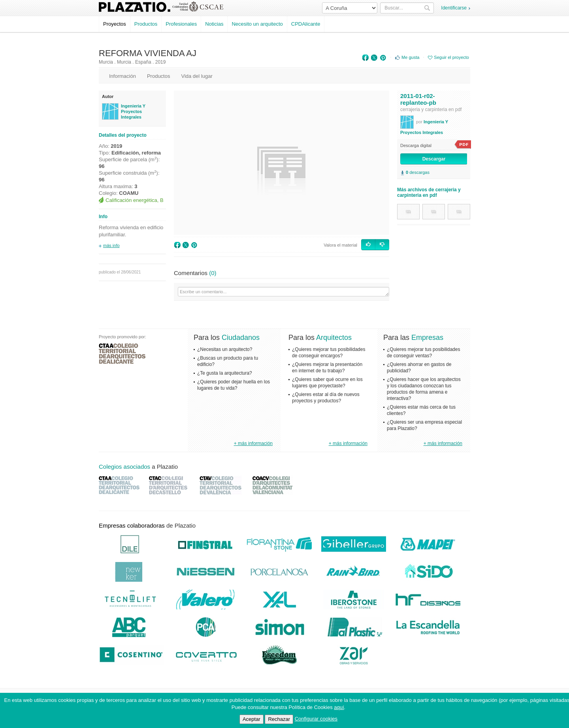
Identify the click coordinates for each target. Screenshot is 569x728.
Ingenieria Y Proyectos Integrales (133, 111)
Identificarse (454, 8)
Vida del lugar (197, 76)
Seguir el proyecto (451, 57)
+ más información (253, 443)
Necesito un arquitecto (257, 24)
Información (122, 76)
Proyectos (115, 24)
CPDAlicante (306, 24)
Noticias (214, 24)
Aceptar (252, 719)
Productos (146, 24)
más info (111, 245)
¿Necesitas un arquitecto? (225, 349)
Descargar (434, 159)
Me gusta (410, 57)
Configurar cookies (316, 719)
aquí (339, 707)
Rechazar (279, 719)
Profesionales (181, 24)
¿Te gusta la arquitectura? (225, 373)
